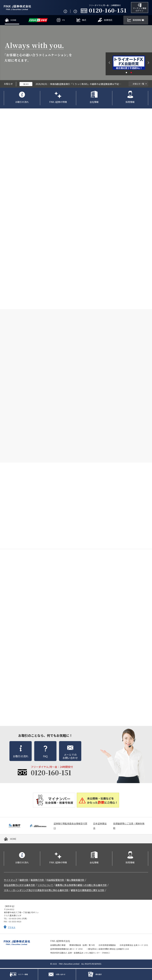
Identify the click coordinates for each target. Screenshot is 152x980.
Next (148, 63)
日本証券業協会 (100, 826)
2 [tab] (131, 73)
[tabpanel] (129, 63)
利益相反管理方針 (55, 881)
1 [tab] (126, 73)
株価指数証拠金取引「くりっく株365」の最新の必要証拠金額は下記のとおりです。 (86, 84)
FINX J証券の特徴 (58, 102)
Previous (109, 63)
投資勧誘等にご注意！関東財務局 (129, 826)
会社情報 (94, 102)
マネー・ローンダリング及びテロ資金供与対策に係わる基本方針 (36, 891)
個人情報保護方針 (76, 881)
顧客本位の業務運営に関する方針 (88, 891)
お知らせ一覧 (138, 84)
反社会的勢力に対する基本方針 (20, 886)
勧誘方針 (24, 881)
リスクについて (45, 886)
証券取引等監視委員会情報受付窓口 (70, 826)
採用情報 (130, 102)
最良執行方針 (37, 881)
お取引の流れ (22, 102)
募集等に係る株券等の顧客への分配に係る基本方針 (81, 886)
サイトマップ (11, 881)
